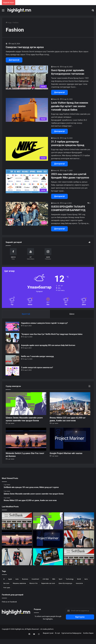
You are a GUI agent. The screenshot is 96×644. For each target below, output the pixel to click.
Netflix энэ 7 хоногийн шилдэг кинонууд (38, 357)
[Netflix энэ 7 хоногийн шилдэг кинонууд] (13, 360)
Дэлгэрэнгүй (14, 60)
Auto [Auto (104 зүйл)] (17, 585)
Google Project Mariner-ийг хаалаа (69, 459)
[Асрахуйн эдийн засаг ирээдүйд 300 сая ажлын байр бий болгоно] (13, 349)
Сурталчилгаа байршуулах (71, 639)
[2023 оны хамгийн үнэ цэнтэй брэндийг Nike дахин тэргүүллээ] (27, 181)
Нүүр (9, 23)
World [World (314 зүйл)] (79, 585)
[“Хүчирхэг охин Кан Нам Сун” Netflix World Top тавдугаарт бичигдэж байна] (13, 338)
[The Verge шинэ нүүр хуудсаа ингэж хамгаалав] (48, 563)
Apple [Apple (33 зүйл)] (10, 585)
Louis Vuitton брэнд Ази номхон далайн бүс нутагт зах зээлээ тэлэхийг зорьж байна (70, 106)
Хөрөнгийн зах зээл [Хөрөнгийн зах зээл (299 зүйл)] (48, 590)
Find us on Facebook (9, 608)
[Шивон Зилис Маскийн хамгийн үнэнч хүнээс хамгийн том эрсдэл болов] (26, 404)
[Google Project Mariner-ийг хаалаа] (70, 444)
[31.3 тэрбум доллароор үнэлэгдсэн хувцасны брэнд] (27, 149)
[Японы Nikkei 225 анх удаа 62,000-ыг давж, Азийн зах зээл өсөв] (70, 404)
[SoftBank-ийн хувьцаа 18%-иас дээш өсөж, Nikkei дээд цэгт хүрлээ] (17, 527)
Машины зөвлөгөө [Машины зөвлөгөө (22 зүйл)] (19, 590)
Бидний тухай (48, 639)
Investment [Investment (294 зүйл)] (35, 585)
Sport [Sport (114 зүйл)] (61, 585)
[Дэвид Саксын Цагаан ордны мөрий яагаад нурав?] (79, 545)
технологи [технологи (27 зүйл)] (79, 590)
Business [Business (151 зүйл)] (25, 585)
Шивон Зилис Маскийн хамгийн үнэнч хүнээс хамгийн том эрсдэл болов (26, 422)
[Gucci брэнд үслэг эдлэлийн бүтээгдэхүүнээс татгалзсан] (27, 77)
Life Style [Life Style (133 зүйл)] (46, 585)
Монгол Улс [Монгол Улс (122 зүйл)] (33, 590)
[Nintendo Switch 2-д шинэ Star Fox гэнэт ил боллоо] (26, 444)
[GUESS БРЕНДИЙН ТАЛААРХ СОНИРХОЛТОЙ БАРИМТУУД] (27, 214)
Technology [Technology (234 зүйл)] (70, 585)
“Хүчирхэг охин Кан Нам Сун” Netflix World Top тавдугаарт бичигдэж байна (52, 334)
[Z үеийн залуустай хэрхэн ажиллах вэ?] (13, 371)
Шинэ (72, 314)
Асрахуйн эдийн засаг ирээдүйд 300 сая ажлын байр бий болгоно (48, 346)
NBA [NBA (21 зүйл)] (54, 585)
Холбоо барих (88, 639)
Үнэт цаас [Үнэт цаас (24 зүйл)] (7, 594)
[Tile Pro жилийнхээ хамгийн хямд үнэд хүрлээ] (17, 563)
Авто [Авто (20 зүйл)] (86, 585)
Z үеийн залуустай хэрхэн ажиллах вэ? (37, 368)
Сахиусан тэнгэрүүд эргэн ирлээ (25, 47)
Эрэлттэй (26, 314)
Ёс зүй (57, 639)
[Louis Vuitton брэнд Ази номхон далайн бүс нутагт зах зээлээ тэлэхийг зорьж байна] (27, 110)
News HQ (56, 67)
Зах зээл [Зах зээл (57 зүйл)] (6, 590)
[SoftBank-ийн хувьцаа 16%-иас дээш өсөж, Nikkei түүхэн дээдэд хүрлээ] (79, 563)
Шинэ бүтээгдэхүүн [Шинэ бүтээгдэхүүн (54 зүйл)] (65, 590)
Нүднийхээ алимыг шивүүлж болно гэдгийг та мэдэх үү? (45, 323)
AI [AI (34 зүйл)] (4, 585)
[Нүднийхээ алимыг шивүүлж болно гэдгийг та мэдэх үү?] (13, 327)
